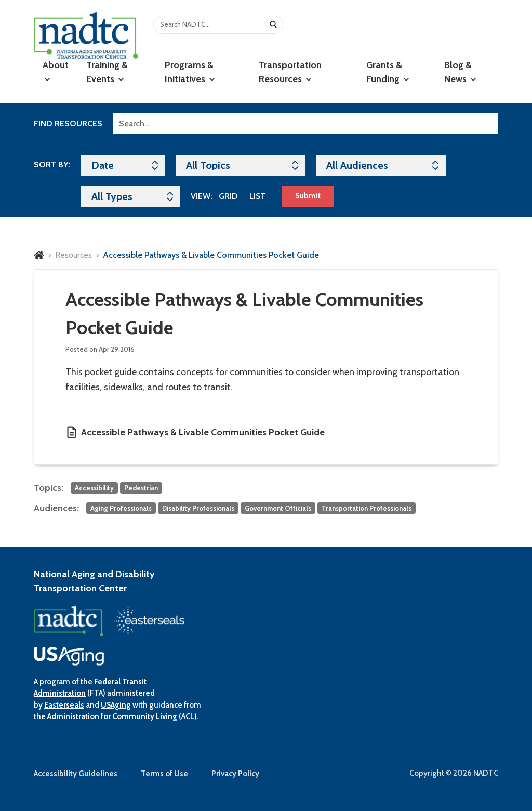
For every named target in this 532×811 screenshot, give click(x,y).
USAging (116, 705)
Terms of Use (164, 774)
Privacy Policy (235, 774)
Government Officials (278, 508)
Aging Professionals (121, 508)
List (257, 196)
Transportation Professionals (367, 508)
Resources (74, 255)
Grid (228, 196)
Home (39, 255)
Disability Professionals (198, 508)
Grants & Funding (388, 72)
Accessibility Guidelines (76, 774)
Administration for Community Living (112, 716)
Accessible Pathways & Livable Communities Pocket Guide (203, 432)
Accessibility (94, 488)
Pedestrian (141, 488)
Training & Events (107, 72)
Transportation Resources (290, 72)
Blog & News (460, 72)
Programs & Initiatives (190, 72)
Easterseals (64, 705)
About (56, 71)
